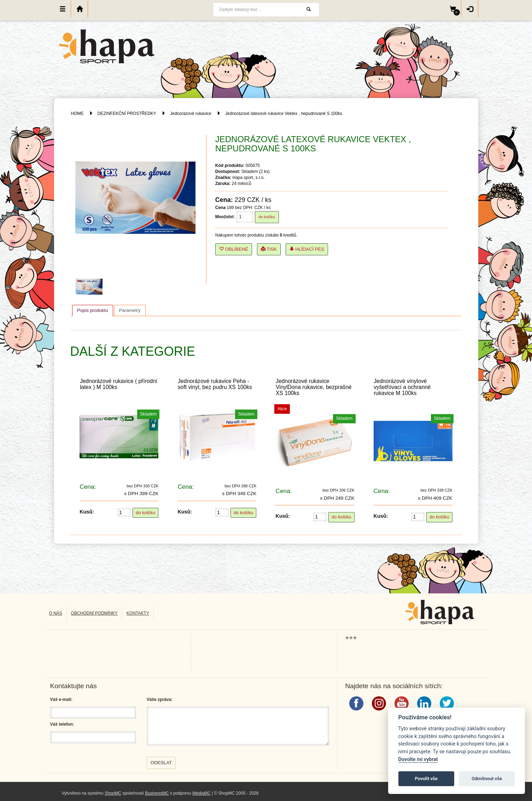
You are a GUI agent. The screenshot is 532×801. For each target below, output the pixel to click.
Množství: (225, 217)
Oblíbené (234, 249)
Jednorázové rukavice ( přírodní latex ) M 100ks (119, 384)
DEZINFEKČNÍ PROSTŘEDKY (127, 114)
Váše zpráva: (160, 700)
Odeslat (161, 763)
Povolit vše (426, 779)
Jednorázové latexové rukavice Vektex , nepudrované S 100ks (284, 114)
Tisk (269, 249)
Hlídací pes (307, 249)
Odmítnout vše (487, 779)
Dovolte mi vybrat (418, 759)
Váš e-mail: (61, 700)
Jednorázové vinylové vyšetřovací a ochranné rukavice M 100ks (402, 387)
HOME (77, 114)
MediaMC (201, 793)
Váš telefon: (62, 724)
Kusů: (87, 512)
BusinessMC (157, 793)
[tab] (93, 310)
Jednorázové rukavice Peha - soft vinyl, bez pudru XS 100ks (215, 384)
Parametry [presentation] (130, 310)
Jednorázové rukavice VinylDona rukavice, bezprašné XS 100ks (314, 387)
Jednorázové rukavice (191, 114)
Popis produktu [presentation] (93, 310)
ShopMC (113, 793)
